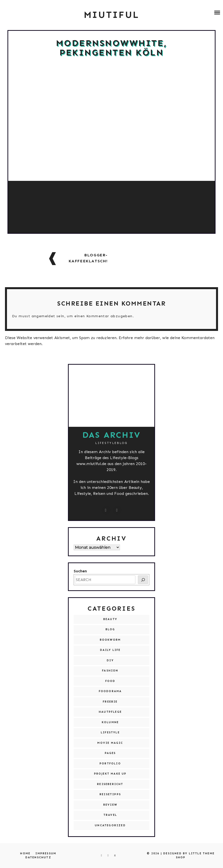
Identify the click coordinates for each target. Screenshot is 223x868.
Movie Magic (110, 743)
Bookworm (110, 640)
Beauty (110, 619)
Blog (110, 629)
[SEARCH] (143, 580)
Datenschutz (38, 857)
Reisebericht (110, 784)
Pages (110, 753)
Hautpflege (110, 712)
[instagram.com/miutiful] (106, 510)
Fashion (110, 671)
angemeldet (43, 316)
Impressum (46, 853)
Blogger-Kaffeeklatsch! (88, 258)
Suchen (80, 571)
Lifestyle (110, 732)
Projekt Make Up (110, 774)
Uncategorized (110, 825)
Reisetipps (110, 794)
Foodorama (110, 691)
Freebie (110, 702)
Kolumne (110, 722)
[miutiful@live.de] (117, 510)
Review (110, 805)
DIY (110, 660)
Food (110, 681)
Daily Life (110, 650)
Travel (110, 815)
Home (25, 853)
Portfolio (110, 764)
